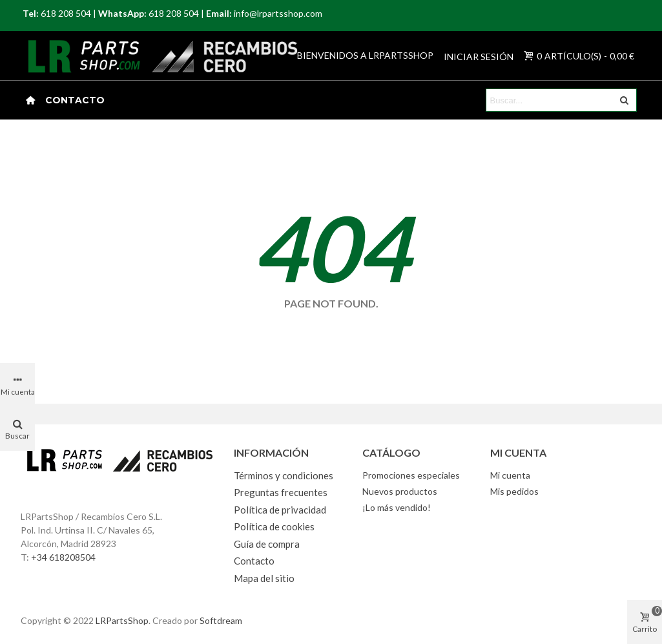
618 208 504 (66, 13)
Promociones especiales (411, 475)
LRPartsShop (122, 620)
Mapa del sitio (264, 578)
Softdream (221, 620)
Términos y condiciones (284, 475)
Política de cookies (274, 526)
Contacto (75, 100)
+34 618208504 (63, 557)
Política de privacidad (280, 510)
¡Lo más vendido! (397, 507)
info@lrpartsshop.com (278, 13)
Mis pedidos (514, 491)
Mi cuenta (510, 475)
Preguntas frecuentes (281, 492)
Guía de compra (267, 544)
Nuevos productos (400, 491)
